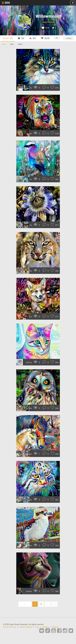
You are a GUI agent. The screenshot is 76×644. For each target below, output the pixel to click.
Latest (4, 46)
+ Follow (68, 38)
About (21, 46)
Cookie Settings (26, 629)
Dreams (8, 38)
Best (13, 46)
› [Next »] (51, 606)
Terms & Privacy (9, 629)
